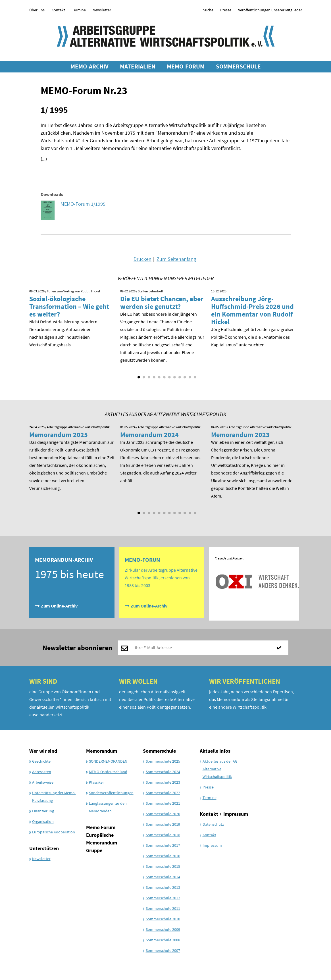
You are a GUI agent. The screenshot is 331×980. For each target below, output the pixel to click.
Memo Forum (101, 827)
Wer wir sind (43, 751)
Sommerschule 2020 (163, 814)
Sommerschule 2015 (163, 866)
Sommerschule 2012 (163, 898)
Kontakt (58, 10)
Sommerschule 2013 (163, 887)
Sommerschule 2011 (163, 908)
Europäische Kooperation (54, 832)
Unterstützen (44, 848)
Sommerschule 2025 (163, 761)
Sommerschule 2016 (163, 856)
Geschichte (41, 761)
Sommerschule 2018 (163, 835)
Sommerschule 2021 (163, 803)
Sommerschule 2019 (163, 824)
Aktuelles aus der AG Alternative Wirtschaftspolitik (220, 769)
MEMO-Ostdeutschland (108, 772)
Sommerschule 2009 (163, 929)
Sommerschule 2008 (163, 940)
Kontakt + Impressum (224, 814)
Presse (226, 10)
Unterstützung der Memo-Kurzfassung (54, 797)
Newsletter (102, 10)
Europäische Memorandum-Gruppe (102, 843)
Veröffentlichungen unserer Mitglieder (270, 10)
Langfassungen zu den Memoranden (108, 807)
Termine (79, 10)
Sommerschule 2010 (163, 919)
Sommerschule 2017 (163, 845)
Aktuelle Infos (215, 751)
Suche (208, 10)
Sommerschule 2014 (163, 877)
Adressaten (42, 772)
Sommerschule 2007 (163, 950)
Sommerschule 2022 (163, 793)
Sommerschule (159, 751)
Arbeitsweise (43, 782)
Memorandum (102, 751)
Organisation (43, 821)
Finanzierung (43, 811)
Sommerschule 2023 (163, 782)
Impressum (212, 845)
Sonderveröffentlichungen (111, 793)
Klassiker (96, 782)
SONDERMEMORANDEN (108, 761)
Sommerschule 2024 (163, 772)
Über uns (37, 10)
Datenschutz (213, 824)
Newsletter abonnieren (77, 648)
